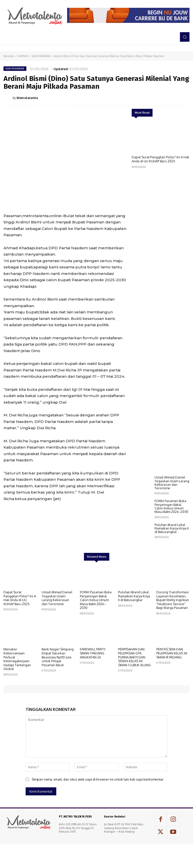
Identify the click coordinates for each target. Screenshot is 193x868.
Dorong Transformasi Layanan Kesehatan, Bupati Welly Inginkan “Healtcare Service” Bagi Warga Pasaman (173, 630)
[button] (185, 37)
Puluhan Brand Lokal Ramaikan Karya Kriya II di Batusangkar (172, 562)
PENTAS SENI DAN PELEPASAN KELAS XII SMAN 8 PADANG (172, 683)
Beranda (9, 56)
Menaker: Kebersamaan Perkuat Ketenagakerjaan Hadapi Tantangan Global (17, 689)
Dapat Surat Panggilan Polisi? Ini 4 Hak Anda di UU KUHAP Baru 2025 (160, 159)
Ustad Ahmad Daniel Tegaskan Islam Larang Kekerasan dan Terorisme (172, 517)
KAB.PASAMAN (41, 56)
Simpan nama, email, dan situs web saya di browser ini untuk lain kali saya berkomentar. (98, 809)
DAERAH (23, 56)
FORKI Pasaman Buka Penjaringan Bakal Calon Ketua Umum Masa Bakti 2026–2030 (171, 540)
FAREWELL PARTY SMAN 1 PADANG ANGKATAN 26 (93, 683)
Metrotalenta (27, 98)
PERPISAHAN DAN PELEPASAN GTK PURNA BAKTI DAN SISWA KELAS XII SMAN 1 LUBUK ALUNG (134, 687)
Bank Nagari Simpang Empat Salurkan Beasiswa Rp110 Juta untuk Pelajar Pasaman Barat (58, 687)
